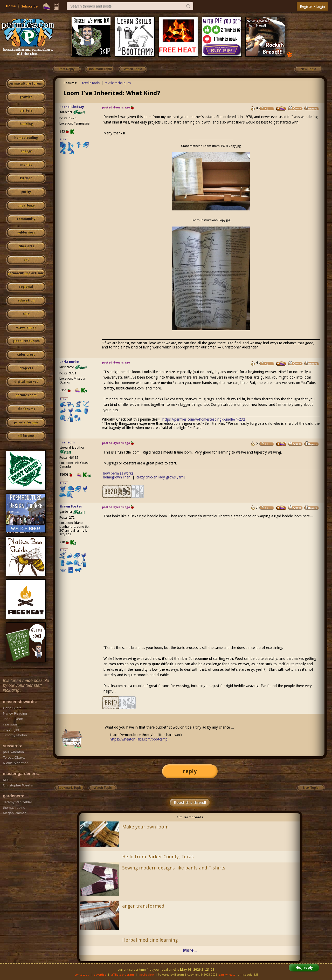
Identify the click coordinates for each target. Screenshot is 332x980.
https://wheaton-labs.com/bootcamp (139, 739)
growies (26, 97)
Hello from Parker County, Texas (158, 857)
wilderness (26, 232)
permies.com (26, 395)
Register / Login (312, 6)
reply (190, 771)
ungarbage (26, 205)
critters (26, 111)
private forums (26, 422)
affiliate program (122, 975)
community (26, 219)
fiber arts (26, 246)
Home (11, 6)
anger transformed (143, 906)
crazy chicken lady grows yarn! (161, 477)
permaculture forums (26, 84)
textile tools (91, 83)
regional (26, 287)
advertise (100, 975)
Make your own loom (145, 827)
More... (190, 950)
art (26, 260)
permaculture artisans (26, 273)
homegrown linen (117, 477)
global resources (26, 341)
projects (26, 368)
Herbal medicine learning (150, 940)
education (26, 300)
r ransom (67, 442)
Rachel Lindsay (72, 107)
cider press (26, 355)
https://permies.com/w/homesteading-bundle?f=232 (204, 419)
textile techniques (118, 83)
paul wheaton (228, 975)
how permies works (118, 473)
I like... (64, 139)
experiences (26, 327)
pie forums (26, 409)
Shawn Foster (71, 506)
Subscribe (29, 6)
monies (26, 165)
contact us (82, 975)
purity (26, 192)
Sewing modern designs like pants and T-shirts (174, 868)
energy (26, 151)
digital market (26, 382)
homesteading (26, 138)
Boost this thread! (190, 803)
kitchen (26, 178)
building (26, 124)
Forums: (70, 83)
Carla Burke (69, 362)
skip (26, 314)
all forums (26, 436)
